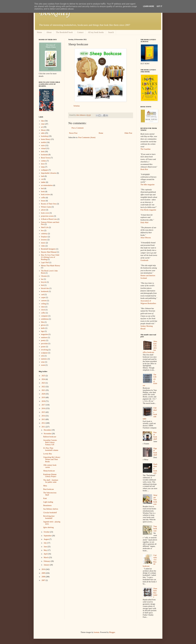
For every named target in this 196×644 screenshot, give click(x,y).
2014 (44, 416)
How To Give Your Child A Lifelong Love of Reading (50, 257)
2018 (44, 401)
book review (46, 195)
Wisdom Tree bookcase (155, 500)
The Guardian (145, 149)
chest (43, 307)
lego (43, 331)
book (43, 192)
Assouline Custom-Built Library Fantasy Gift (50, 442)
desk (43, 152)
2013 (44, 419)
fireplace (44, 237)
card (43, 295)
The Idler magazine (148, 185)
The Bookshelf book (64, 32)
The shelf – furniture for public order (51, 481)
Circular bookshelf (50, 513)
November (48, 434)
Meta (45, 486)
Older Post (128, 133)
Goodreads (144, 260)
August (46, 539)
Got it (159, 6)
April (46, 554)
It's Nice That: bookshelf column (51, 449)
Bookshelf (55, 13)
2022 (44, 387)
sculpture (44, 353)
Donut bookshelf (155, 436)
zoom (43, 365)
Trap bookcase (155, 529)
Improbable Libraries (49, 173)
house (43, 201)
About (49, 32)
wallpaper (45, 170)
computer (44, 316)
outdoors (44, 337)
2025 (44, 376)
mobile (44, 142)
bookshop (45, 136)
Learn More (148, 6)
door (43, 164)
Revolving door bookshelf (49, 517)
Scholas (77, 106)
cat (42, 179)
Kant (45, 498)
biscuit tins (45, 288)
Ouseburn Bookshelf (155, 593)
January (47, 565)
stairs (43, 145)
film (43, 322)
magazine (45, 334)
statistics (44, 359)
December (48, 430)
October (47, 532)
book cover (45, 213)
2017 (44, 405)
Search (111, 32)
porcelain (44, 344)
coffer (43, 313)
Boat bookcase (49, 489)
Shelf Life (45, 227)
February (47, 561)
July (45, 543)
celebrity (44, 234)
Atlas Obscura (146, 238)
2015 (44, 412)
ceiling (44, 304)
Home (39, 32)
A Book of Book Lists (49, 219)
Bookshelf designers (48, 249)
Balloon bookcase (50, 437)
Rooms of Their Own (49, 204)
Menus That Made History (51, 266)
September (48, 536)
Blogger (112, 632)
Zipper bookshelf (155, 452)
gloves (43, 325)
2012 (44, 423)
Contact (80, 32)
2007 (44, 580)
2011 (44, 427)
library (43, 130)
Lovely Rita (48, 454)
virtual (43, 148)
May (46, 550)
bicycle (44, 282)
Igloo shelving (48, 527)
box (42, 231)
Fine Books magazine (148, 210)
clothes (44, 161)
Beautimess (47, 505)
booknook (45, 291)
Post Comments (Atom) (87, 137)
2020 (44, 394)
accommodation (47, 185)
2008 (44, 577)
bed (42, 188)
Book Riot (144, 169)
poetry (43, 340)
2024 (44, 379)
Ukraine (44, 276)
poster (43, 347)
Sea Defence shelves (51, 509)
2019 (44, 397)
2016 (44, 408)
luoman (97, 632)
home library (46, 139)
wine (43, 362)
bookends (45, 155)
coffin (43, 198)
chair (43, 124)
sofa (43, 356)
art (42, 127)
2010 (44, 569)
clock (43, 310)
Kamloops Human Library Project (50, 475)
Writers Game (46, 207)
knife (43, 328)
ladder (43, 182)
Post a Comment (78, 128)
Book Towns (46, 158)
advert (43, 210)
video (43, 246)
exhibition (45, 319)
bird (43, 285)
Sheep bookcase (49, 471)
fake (43, 121)
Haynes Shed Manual (49, 252)
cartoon (44, 301)
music (43, 243)
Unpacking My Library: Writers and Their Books (52, 459)
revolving (45, 350)
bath (43, 176)
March (46, 557)
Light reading (48, 502)
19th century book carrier (50, 466)
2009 (44, 573)
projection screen (47, 216)
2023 (44, 383)
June (46, 547)
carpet (43, 297)
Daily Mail (144, 223)
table (43, 133)
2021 (44, 390)
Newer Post (73, 133)
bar (42, 279)
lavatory (44, 240)
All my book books (96, 32)
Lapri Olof (45, 263)
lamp (43, 167)
